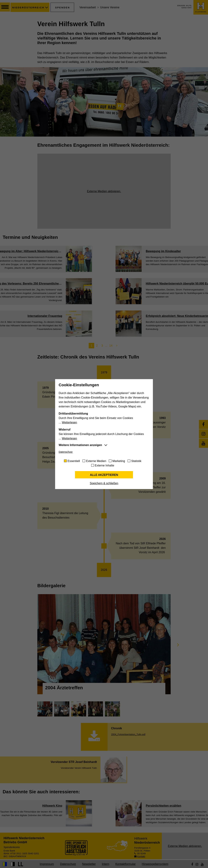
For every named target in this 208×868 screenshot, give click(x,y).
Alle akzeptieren (104, 475)
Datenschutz (66, 452)
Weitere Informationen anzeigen (80, 445)
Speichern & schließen (104, 483)
